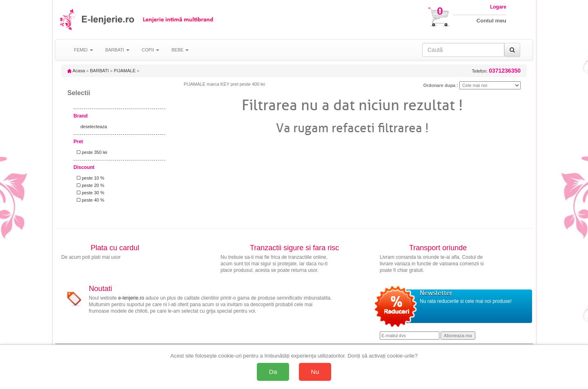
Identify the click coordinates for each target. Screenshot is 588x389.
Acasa (76, 71)
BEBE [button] (180, 50)
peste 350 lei (91, 152)
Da (273, 372)
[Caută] (512, 50)
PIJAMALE (125, 71)
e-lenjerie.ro (131, 298)
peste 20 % (89, 185)
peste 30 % (89, 193)
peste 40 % (89, 200)
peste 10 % (89, 178)
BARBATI (99, 71)
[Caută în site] (463, 50)
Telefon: (496, 71)
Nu (315, 372)
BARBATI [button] (117, 50)
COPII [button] (150, 50)
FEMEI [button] (84, 50)
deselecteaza (94, 127)
